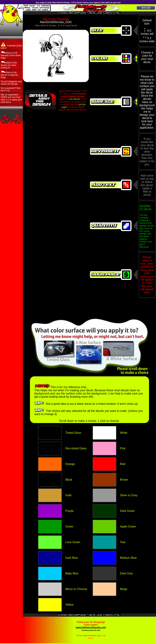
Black (69, 480)
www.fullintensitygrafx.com (91, 627)
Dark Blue (72, 558)
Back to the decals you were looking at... (9, 65)
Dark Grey (126, 573)
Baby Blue (72, 573)
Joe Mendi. (75, 99)
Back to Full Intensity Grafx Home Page (11, 55)
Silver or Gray (129, 495)
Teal (123, 542)
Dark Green (127, 511)
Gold (68, 495)
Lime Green (73, 542)
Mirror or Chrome (76, 589)
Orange (70, 464)
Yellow (70, 605)
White (124, 433)
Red (123, 464)
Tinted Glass (73, 433)
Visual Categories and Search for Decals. (11, 83)
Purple (70, 511)
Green (69, 527)
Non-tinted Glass (76, 448)
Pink (123, 448)
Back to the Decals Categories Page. (9, 75)
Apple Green (128, 527)
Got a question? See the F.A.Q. (10, 89)
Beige (124, 589)
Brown (124, 480)
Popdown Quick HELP (11, 46)
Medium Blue (128, 558)
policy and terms (90, 636)
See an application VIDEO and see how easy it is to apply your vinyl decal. (11, 98)
